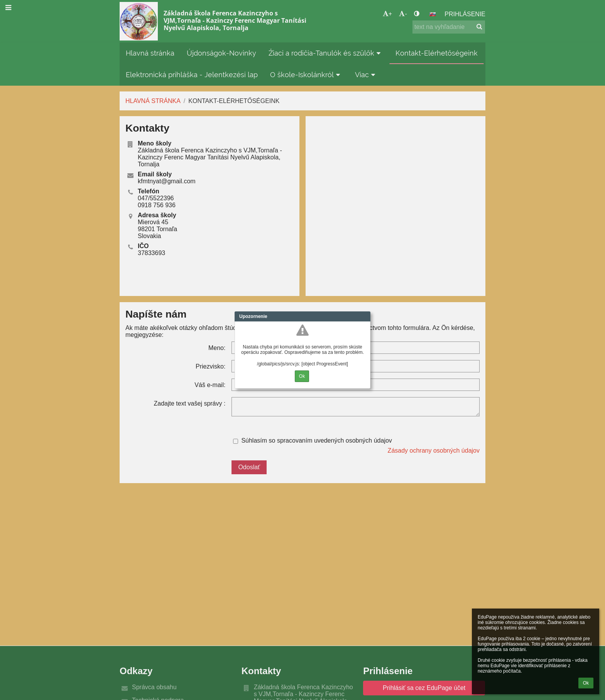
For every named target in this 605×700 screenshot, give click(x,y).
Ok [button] (586, 683)
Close (365, 316)
